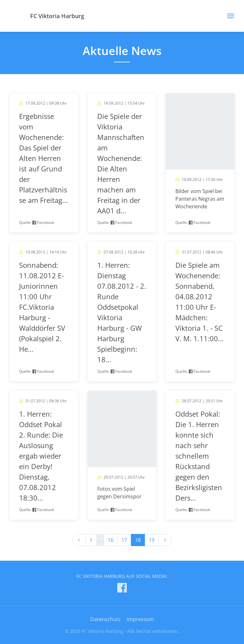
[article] (44, 163)
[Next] (165, 540)
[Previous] (79, 540)
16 (111, 540)
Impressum (140, 619)
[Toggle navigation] (228, 16)
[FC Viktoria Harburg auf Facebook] (122, 589)
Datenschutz (105, 619)
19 (152, 540)
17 (124, 540)
